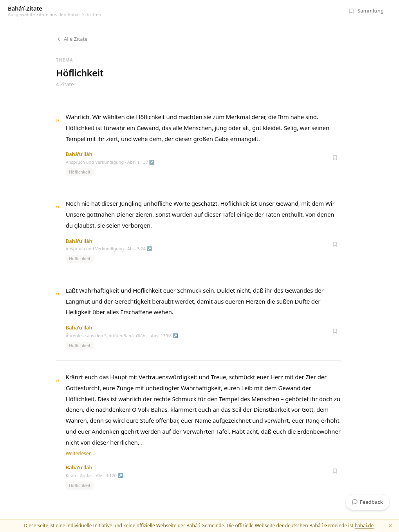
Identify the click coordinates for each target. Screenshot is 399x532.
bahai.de (364, 526)
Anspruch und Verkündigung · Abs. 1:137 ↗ (110, 162)
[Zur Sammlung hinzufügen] (335, 157)
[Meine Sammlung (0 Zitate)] (366, 11)
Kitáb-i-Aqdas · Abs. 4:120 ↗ (95, 475)
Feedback (367, 502)
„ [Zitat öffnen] (58, 118)
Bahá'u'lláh (79, 154)
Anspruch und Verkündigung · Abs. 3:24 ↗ (109, 249)
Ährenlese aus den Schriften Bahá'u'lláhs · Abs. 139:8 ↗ (122, 336)
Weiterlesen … (81, 453)
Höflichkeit (80, 172)
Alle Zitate (72, 39)
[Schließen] (390, 526)
